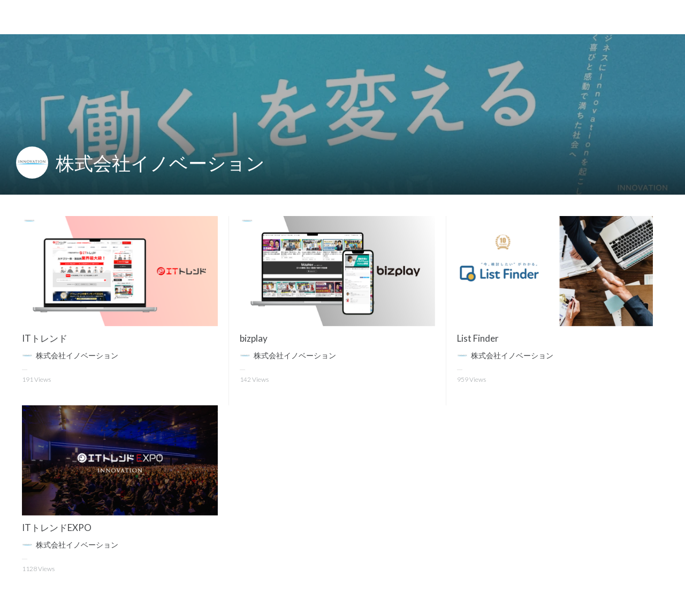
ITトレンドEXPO (57, 528)
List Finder (478, 338)
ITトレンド (45, 338)
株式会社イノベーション (160, 163)
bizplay (254, 338)
